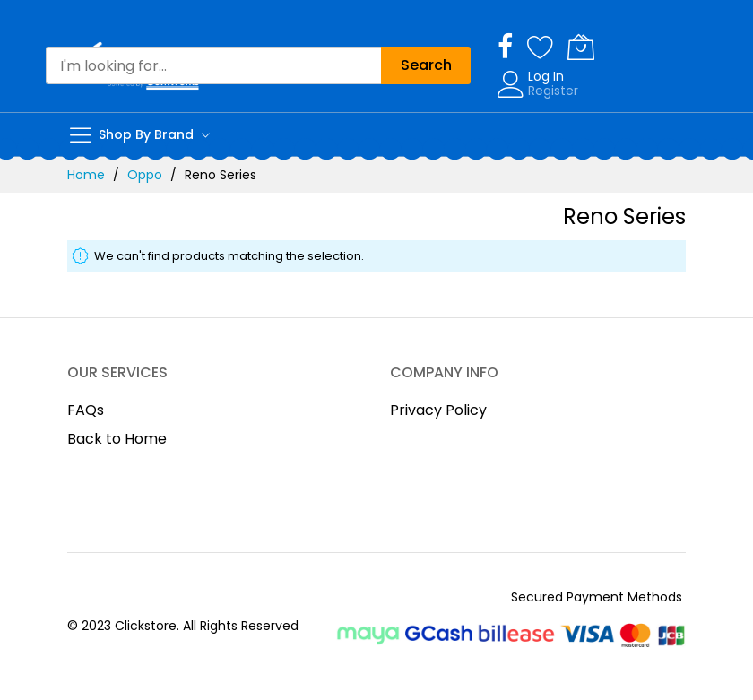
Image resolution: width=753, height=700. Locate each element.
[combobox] (213, 65)
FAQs (86, 410)
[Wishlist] (541, 47)
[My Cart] (581, 47)
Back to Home (117, 439)
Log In (546, 76)
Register (553, 91)
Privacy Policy (438, 410)
